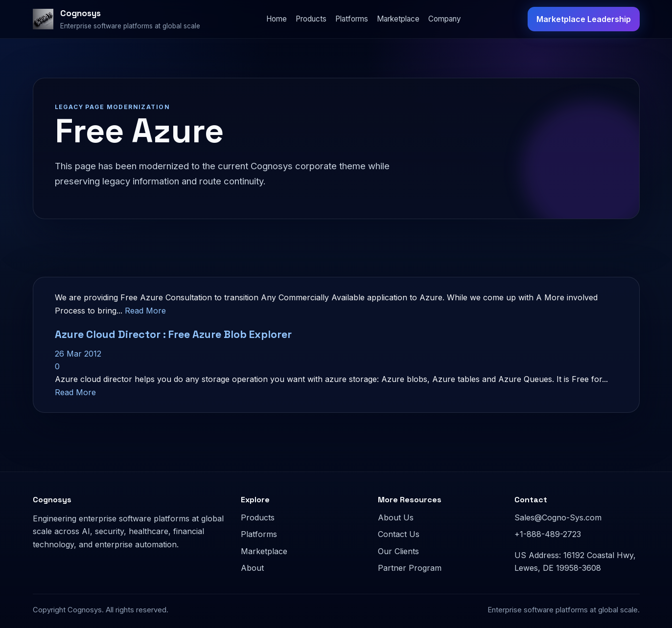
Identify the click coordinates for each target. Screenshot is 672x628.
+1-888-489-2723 (548, 534)
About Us (396, 517)
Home (277, 19)
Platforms (352, 19)
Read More (145, 311)
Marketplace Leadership (584, 19)
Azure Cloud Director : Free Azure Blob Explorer (173, 334)
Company (445, 19)
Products (311, 19)
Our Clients (398, 551)
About (252, 568)
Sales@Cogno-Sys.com (558, 517)
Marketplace (398, 19)
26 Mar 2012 (78, 354)
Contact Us (399, 534)
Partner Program (410, 568)
